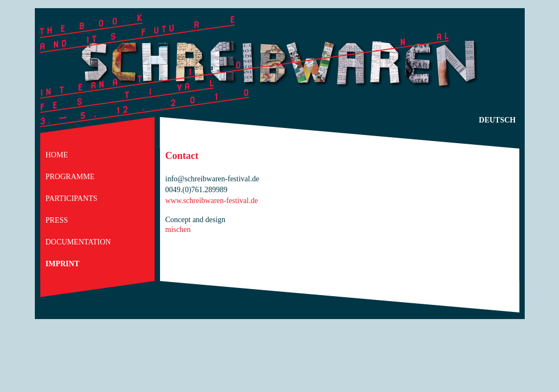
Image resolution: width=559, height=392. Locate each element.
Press (57, 220)
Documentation (78, 242)
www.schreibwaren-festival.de (212, 201)
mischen (178, 229)
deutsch (497, 120)
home (57, 155)
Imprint (63, 264)
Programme (70, 177)
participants (72, 198)
